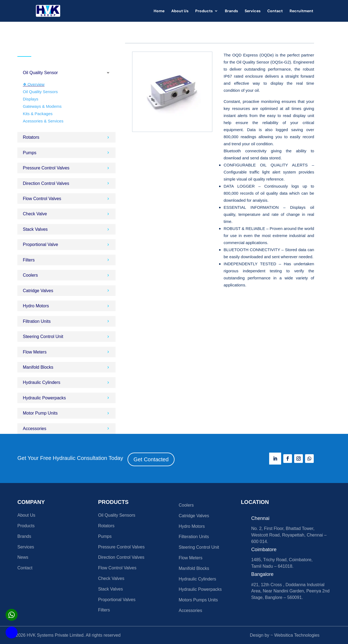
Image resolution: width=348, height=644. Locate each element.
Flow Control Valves (117, 568)
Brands (231, 11)
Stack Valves (111, 589)
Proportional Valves (117, 600)
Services (253, 11)
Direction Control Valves (121, 557)
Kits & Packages (38, 114)
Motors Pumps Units (198, 600)
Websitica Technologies (297, 635)
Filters (104, 610)
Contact (275, 11)
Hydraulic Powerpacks (200, 589)
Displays (31, 99)
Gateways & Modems (42, 106)
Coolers (186, 505)
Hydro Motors (192, 526)
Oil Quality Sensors (40, 92)
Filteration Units (194, 537)
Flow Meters (190, 558)
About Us (180, 11)
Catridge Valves (194, 516)
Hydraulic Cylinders (197, 579)
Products (204, 11)
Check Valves (111, 578)
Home (159, 11)
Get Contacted (151, 459)
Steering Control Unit (199, 547)
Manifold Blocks (194, 568)
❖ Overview (34, 84)
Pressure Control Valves (121, 547)
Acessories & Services (43, 121)
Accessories (190, 610)
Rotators (106, 526)
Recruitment (301, 11)
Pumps (105, 536)
